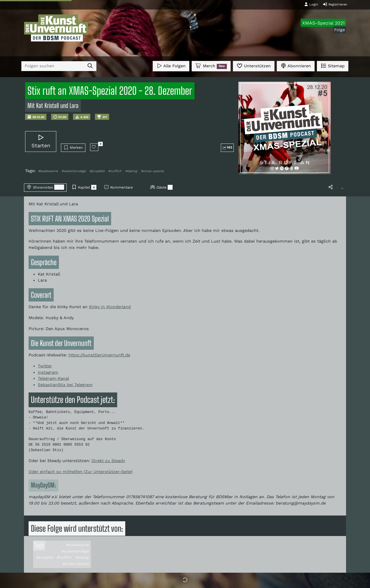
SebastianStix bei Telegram (65, 385)
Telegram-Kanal (53, 378)
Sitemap (333, 66)
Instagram (48, 372)
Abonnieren (296, 66)
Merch (211, 66)
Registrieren (335, 4)
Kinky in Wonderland (110, 307)
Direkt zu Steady (108, 461)
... (342, 187)
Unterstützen (254, 66)
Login (311, 4)
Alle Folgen (171, 66)
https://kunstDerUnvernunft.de (99, 355)
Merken (73, 148)
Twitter (45, 366)
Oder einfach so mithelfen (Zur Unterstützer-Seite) (81, 472)
